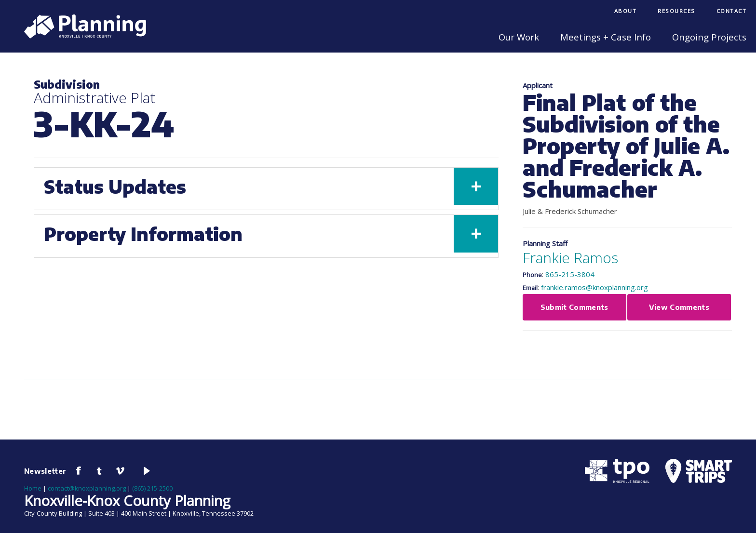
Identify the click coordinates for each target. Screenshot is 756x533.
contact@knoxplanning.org (87, 488)
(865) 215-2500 (152, 488)
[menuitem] (626, 12)
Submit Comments (574, 307)
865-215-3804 (570, 274)
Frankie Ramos (570, 258)
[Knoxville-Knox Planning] (80, 36)
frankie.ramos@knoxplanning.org (594, 287)
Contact (732, 11)
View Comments (679, 307)
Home (33, 488)
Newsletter (45, 471)
